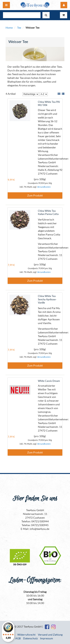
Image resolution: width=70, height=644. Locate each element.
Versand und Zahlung (50, 635)
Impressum (47, 638)
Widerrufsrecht (26, 635)
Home (9, 28)
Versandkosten (44, 187)
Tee (19, 28)
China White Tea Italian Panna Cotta (48, 212)
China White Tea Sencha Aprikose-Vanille (47, 299)
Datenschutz (30, 638)
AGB (18, 638)
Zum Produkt (35, 195)
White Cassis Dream (49, 381)
